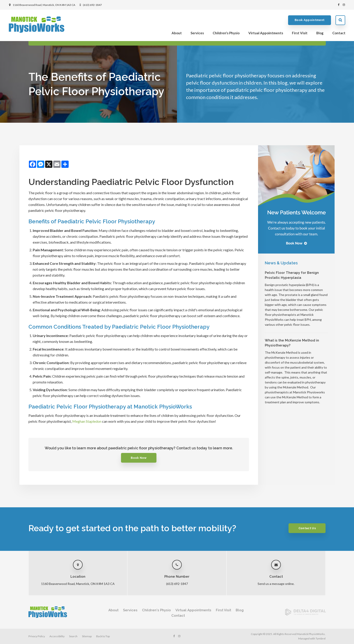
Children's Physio (226, 33)
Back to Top (103, 636)
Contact (339, 33)
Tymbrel (321, 638)
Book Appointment (309, 20)
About (176, 33)
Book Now (139, 458)
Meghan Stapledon (86, 421)
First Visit (299, 33)
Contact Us (307, 528)
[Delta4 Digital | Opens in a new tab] (305, 614)
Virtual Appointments (265, 33)
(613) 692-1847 (92, 5)
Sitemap (87, 636)
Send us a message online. (276, 584)
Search (340, 20)
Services (197, 33)
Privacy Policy (37, 636)
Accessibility (57, 636)
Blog (320, 33)
